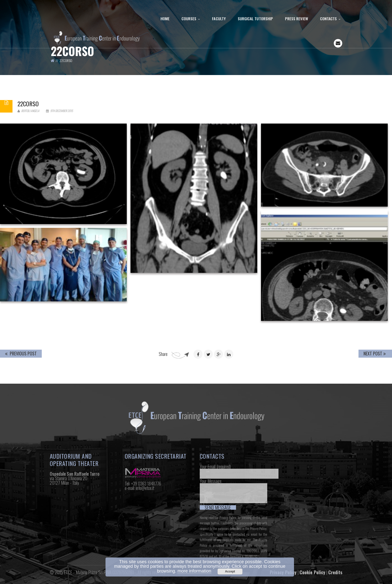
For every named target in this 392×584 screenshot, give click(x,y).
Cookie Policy (312, 572)
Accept (230, 571)
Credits (335, 572)
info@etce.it (145, 488)
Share (163, 354)
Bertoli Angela (28, 111)
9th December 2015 (59, 111)
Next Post (375, 353)
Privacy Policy (228, 517)
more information (194, 571)
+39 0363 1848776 (146, 483)
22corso (28, 104)
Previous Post (21, 353)
